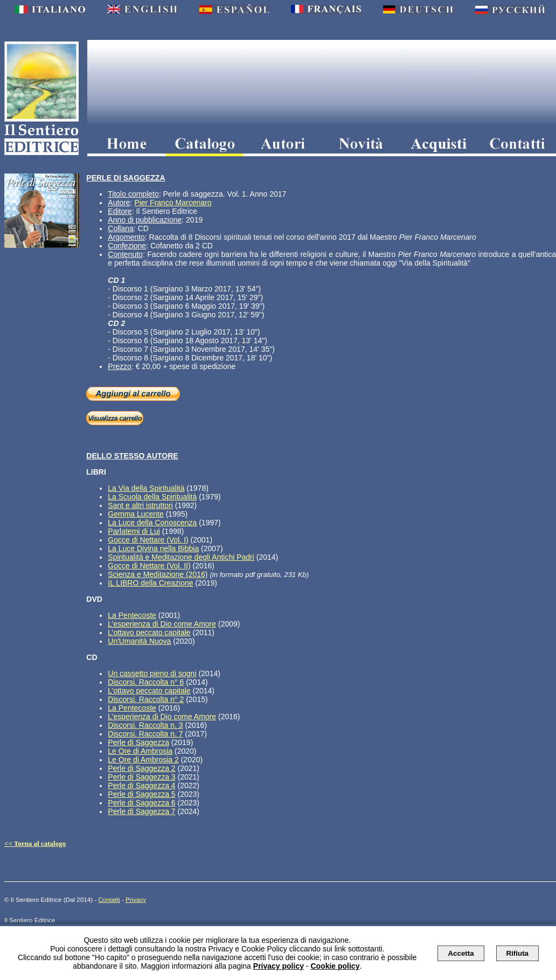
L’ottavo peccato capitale (149, 633)
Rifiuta (517, 953)
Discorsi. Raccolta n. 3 (145, 725)
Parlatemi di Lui (134, 531)
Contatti (109, 899)
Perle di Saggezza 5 (141, 794)
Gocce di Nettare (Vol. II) (149, 566)
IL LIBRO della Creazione (150, 583)
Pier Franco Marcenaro (173, 203)
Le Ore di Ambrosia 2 (143, 760)
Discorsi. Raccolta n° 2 (146, 699)
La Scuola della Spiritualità (152, 497)
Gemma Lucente (136, 514)
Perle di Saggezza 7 (141, 811)
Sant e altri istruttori (140, 505)
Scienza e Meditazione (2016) (158, 574)
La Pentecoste (132, 615)
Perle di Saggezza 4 (141, 786)
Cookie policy (335, 966)
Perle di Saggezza (138, 742)
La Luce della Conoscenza (152, 523)
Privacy (136, 899)
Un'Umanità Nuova (139, 641)
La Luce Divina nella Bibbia (153, 548)
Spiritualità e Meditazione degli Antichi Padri (181, 557)
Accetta (461, 953)
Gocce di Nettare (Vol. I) (148, 540)
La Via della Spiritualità (146, 488)
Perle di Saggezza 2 (141, 768)
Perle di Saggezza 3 (141, 777)
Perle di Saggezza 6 (141, 803)
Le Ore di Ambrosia (140, 751)
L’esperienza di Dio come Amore (162, 624)
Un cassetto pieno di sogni (152, 673)
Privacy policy (279, 966)
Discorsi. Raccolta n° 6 (146, 682)
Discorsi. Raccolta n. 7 (145, 734)
